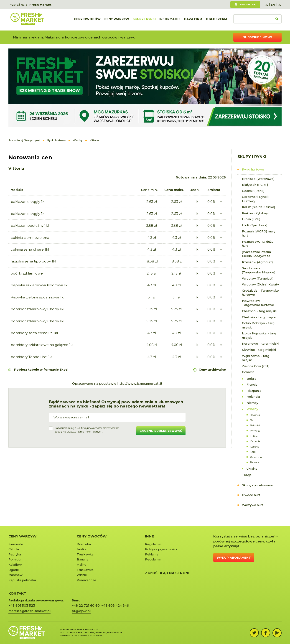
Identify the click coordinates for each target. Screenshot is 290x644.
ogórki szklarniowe (27, 273)
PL (266, 5)
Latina (254, 436)
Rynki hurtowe (253, 169)
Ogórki (14, 570)
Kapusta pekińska (22, 580)
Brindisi (255, 425)
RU (280, 5)
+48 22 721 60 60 (86, 606)
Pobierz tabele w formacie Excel (41, 369)
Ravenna (256, 457)
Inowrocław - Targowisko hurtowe (258, 303)
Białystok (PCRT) (255, 185)
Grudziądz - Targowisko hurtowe (260, 293)
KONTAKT (17, 593)
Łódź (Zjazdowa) (255, 225)
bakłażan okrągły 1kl (28, 202)
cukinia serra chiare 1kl (30, 249)
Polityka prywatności (161, 549)
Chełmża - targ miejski (259, 317)
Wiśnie (82, 575)
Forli (253, 452)
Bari (253, 420)
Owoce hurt (251, 495)
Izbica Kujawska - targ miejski (259, 335)
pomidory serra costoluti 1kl (34, 333)
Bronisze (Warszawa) (258, 179)
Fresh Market (40, 5)
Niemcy (252, 403)
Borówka (84, 544)
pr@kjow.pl (81, 611)
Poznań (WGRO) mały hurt (259, 233)
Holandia (253, 397)
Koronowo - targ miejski (261, 344)
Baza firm (193, 20)
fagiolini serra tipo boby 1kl (33, 261)
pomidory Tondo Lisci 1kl (32, 357)
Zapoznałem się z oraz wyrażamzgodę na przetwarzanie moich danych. (87, 430)
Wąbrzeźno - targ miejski (256, 358)
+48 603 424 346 (115, 606)
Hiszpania (254, 391)
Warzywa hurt (253, 505)
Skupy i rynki (144, 20)
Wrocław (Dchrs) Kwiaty (260, 284)
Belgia (251, 379)
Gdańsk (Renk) (253, 191)
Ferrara (255, 462)
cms (76, 635)
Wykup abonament (234, 557)
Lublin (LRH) (251, 219)
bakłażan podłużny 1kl (30, 225)
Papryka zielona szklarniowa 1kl (38, 297)
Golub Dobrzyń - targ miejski (258, 325)
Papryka (15, 554)
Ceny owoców (87, 20)
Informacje (170, 20)
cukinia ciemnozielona (30, 238)
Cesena (255, 447)
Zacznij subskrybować (161, 431)
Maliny (81, 565)
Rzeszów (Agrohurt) (257, 262)
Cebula (14, 549)
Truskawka (85, 554)
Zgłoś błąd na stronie (168, 573)
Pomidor (15, 559)
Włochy (252, 409)
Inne (149, 536)
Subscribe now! (257, 37)
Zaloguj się (247, 4)
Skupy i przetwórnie (257, 485)
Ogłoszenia (217, 20)
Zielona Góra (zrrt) (256, 366)
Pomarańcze (86, 580)
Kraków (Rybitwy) (255, 213)
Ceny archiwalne (212, 369)
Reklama (152, 554)
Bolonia (255, 415)
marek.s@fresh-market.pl (29, 611)
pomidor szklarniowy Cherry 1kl (37, 309)
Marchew (15, 575)
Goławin (248, 372)
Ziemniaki (16, 544)
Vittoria (255, 431)
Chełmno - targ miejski (259, 311)
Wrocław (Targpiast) (258, 278)
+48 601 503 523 (22, 606)
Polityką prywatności (89, 428)
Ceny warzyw (117, 20)
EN (273, 5)
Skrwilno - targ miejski (259, 350)
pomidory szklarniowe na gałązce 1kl (42, 345)
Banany (82, 559)
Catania (255, 441)
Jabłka (82, 549)
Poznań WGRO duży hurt (258, 244)
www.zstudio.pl (91, 635)
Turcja (247, 475)
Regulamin (153, 544)
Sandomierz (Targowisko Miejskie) (259, 270)
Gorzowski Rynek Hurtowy (255, 199)
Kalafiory (15, 565)
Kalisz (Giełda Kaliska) (258, 207)
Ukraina (252, 468)
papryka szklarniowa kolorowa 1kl (39, 285)
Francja (252, 384)
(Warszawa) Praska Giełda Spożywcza (256, 254)
